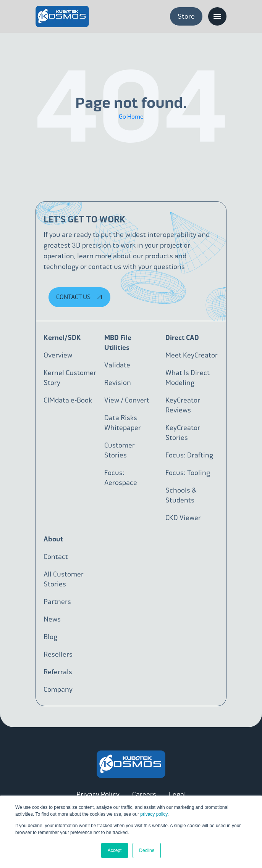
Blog (50, 637)
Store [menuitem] (186, 16)
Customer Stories (120, 450)
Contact (56, 557)
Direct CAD (182, 338)
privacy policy (154, 814)
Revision (118, 383)
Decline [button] (147, 850)
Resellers (58, 654)
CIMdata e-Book (68, 400)
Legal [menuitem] (177, 794)
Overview (58, 355)
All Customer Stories (64, 579)
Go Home (131, 117)
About (53, 539)
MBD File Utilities (118, 343)
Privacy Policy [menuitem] (98, 794)
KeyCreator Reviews (183, 405)
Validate (117, 365)
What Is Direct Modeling (188, 378)
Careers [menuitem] (144, 794)
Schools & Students (181, 495)
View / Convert (127, 400)
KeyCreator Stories (183, 433)
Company (58, 689)
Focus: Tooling (188, 473)
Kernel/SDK (62, 338)
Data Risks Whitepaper (123, 423)
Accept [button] (115, 850)
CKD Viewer (183, 518)
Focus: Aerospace (121, 478)
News (52, 619)
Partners (57, 602)
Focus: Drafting (189, 455)
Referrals (58, 672)
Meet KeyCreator (192, 355)
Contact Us (80, 297)
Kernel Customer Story (70, 378)
